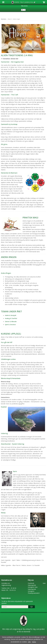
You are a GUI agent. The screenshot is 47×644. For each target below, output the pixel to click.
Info (29, 642)
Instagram (31, 587)
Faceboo (31, 583)
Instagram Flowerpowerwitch (34, 592)
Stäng (34, 642)
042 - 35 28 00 (12, 588)
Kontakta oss (6, 583)
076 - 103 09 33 (11, 590)
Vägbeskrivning (6, 585)
